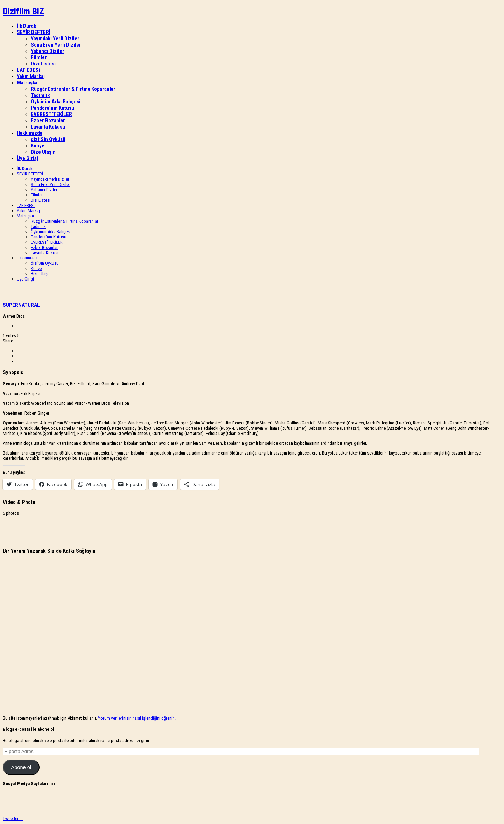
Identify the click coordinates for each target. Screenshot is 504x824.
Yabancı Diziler (48, 51)
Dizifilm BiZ (23, 11)
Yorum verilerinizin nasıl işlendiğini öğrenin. (137, 718)
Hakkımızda (30, 133)
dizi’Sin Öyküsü (48, 139)
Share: (8, 341)
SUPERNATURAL (21, 305)
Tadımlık (40, 95)
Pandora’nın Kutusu (52, 108)
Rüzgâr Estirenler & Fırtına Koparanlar (73, 89)
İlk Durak (26, 26)
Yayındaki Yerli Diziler (55, 39)
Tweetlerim (13, 819)
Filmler (39, 57)
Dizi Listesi (43, 64)
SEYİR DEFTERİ (34, 32)
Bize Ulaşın (43, 152)
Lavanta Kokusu (48, 127)
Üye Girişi (27, 158)
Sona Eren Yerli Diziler (56, 45)
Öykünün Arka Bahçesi (56, 102)
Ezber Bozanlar (48, 120)
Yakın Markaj (31, 76)
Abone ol (21, 767)
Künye (38, 146)
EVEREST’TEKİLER (51, 114)
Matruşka (27, 83)
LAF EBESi (28, 70)
